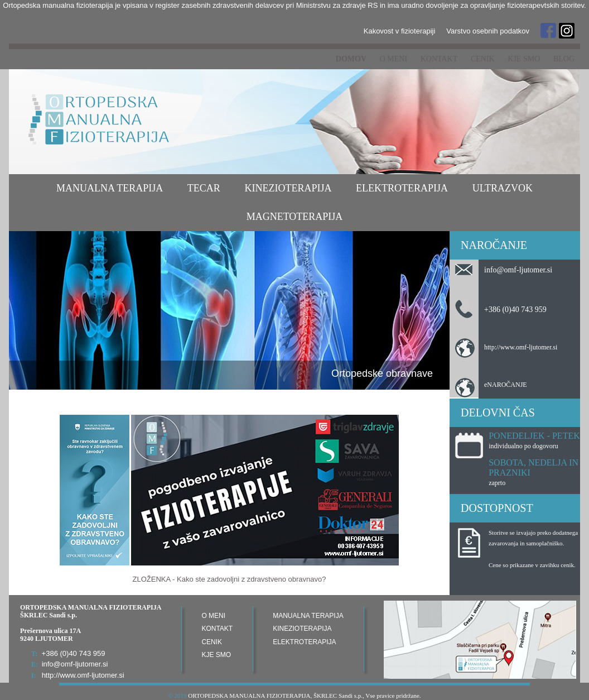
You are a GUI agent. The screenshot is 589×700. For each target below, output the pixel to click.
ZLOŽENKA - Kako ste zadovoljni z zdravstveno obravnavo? (230, 579)
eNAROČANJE (506, 385)
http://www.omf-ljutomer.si (521, 347)
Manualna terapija (110, 188)
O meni (394, 59)
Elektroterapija (402, 188)
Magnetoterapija (295, 217)
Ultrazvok (503, 188)
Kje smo (524, 59)
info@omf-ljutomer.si (518, 270)
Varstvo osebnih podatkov (488, 31)
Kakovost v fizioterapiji (400, 31)
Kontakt (439, 59)
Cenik (483, 59)
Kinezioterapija (288, 188)
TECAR (204, 188)
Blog (564, 59)
